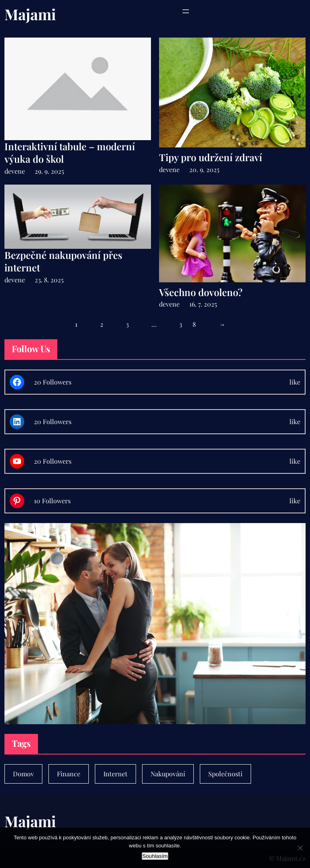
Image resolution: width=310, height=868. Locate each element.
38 (193, 324)
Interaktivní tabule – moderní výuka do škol (70, 153)
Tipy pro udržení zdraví (211, 157)
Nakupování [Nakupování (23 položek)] (168, 774)
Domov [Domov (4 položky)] (23, 774)
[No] (300, 848)
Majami (30, 14)
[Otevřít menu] (186, 11)
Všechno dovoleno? (201, 292)
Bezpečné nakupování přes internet (63, 261)
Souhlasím (155, 856)
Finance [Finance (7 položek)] (69, 774)
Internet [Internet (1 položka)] (115, 774)
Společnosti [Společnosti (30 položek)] (225, 774)
